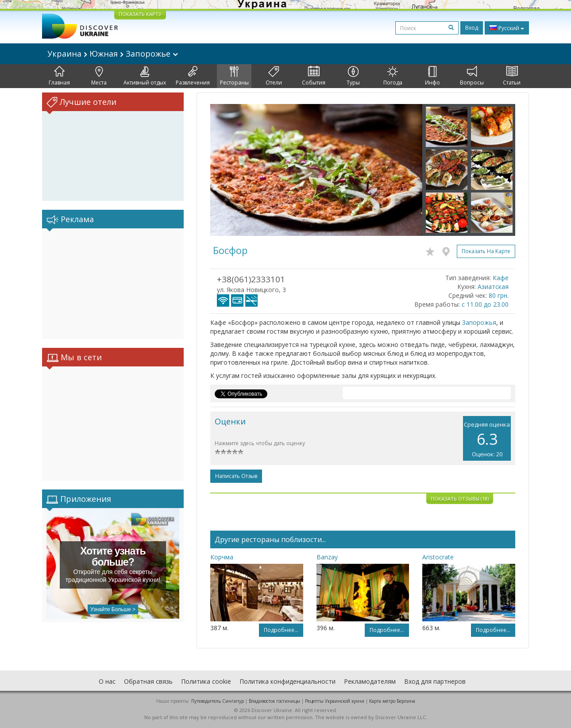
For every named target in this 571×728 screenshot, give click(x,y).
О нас (107, 681)
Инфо (432, 76)
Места (99, 76)
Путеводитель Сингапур (218, 701)
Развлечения (193, 76)
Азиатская (493, 287)
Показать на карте (486, 251)
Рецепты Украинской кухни (335, 701)
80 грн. (499, 295)
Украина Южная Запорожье (113, 54)
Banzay (327, 557)
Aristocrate (438, 557)
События (314, 76)
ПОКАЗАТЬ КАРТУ (140, 14)
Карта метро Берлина (392, 701)
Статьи (512, 76)
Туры (353, 76)
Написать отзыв (236, 476)
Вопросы (472, 76)
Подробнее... (281, 630)
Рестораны (234, 76)
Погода (393, 76)
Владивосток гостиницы (274, 701)
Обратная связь (148, 681)
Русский (507, 28)
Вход (472, 28)
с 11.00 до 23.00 (485, 304)
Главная (59, 76)
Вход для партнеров (435, 681)
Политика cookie (206, 681)
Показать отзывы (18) (460, 499)
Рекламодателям (370, 681)
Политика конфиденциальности (287, 681)
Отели (274, 76)
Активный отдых (145, 76)
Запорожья (479, 322)
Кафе (501, 278)
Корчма (222, 557)
